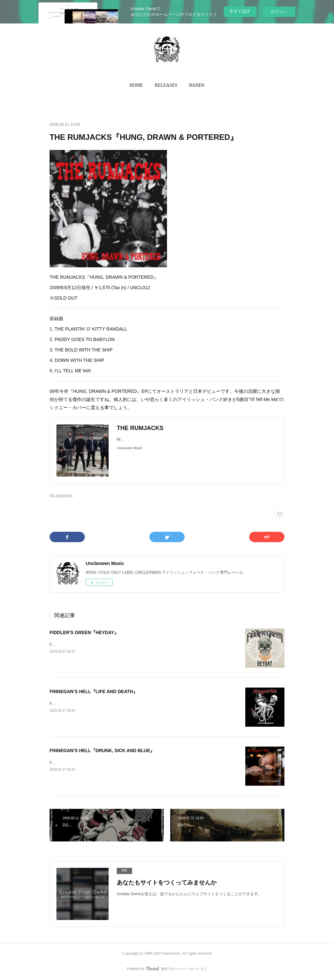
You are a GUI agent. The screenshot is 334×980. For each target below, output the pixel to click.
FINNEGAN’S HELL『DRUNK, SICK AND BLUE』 (102, 750)
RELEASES (166, 85)
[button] (136, 85)
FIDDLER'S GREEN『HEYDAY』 (84, 632)
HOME (136, 85)
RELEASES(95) (61, 496)
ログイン (279, 12)
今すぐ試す (240, 11)
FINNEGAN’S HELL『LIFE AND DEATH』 (94, 691)
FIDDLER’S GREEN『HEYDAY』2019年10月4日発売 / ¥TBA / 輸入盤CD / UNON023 (124, 645)
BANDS (197, 85)
